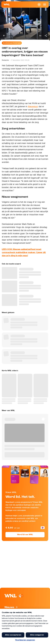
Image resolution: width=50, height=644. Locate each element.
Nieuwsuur (33, 106)
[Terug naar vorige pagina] (4, 36)
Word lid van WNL (25, 535)
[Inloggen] (39, 5)
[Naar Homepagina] (7, 5)
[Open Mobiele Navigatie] (45, 5)
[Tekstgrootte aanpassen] (40, 36)
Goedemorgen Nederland (12, 43)
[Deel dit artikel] (46, 36)
